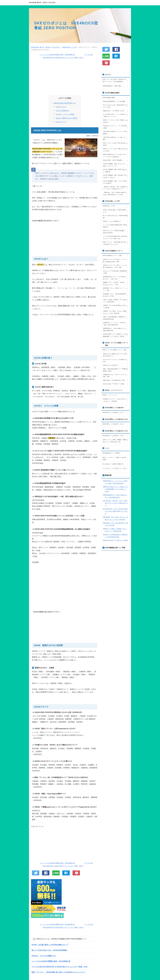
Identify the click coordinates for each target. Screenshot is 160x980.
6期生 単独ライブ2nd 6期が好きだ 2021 (114, 380)
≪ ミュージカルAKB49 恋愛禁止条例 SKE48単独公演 (57, 55)
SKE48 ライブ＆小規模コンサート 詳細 (114, 350)
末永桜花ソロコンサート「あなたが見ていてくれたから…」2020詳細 (115, 400)
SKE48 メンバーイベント (110, 395)
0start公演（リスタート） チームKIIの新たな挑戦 (115, 127)
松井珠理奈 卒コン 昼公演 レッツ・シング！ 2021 (115, 289)
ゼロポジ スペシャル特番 (65, 114)
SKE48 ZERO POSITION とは (65, 103)
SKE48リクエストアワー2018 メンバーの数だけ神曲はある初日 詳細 (115, 261)
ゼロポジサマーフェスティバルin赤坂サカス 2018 (115, 361)
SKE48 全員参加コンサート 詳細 (112, 256)
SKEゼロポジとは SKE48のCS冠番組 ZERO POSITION (114, 232)
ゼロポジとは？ (61, 107)
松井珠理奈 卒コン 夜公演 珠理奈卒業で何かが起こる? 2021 (115, 295)
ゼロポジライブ (61, 122)
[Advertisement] (65, 77)
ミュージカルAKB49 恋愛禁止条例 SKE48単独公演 (51, 961)
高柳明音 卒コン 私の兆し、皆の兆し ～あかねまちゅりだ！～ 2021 (115, 284)
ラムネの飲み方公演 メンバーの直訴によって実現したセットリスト (115, 115)
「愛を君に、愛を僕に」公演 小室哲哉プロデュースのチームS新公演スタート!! (115, 188)
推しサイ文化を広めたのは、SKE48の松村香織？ (50, 950)
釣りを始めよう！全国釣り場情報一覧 (113, 464)
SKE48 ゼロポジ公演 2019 (110, 365)
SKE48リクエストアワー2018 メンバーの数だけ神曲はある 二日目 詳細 (115, 266)
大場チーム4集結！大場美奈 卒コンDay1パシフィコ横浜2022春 (115, 301)
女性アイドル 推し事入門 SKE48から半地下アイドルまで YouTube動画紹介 (114, 81)
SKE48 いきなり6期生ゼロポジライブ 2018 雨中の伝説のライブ (115, 355)
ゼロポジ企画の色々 (62, 111)
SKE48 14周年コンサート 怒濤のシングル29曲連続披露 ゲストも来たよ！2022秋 (115, 335)
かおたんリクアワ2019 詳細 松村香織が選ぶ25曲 (115, 272)
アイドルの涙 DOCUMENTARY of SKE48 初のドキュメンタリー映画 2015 (59, 967)
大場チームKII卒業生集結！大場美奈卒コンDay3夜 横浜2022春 (115, 318)
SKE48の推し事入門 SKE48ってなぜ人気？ (42, 3)
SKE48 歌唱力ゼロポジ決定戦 (66, 118)
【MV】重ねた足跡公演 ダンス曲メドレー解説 (115, 138)
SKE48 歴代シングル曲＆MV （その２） (114, 424)
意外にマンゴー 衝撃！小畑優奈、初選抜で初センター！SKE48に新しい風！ (115, 441)
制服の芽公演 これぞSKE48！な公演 (113, 111)
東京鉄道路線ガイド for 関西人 (111, 453)
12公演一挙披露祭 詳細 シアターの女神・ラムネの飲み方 (115, 182)
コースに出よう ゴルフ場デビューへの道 (114, 468)
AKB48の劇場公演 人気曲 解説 (112, 86)
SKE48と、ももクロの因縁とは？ (44, 956)
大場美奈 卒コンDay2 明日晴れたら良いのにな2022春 (115, 307)
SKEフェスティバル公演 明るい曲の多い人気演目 (115, 144)
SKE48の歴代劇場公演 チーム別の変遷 (114, 101)
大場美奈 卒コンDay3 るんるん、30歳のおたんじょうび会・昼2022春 (115, 312)
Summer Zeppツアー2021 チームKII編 (113, 384)
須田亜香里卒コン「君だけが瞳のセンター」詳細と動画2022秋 (115, 330)
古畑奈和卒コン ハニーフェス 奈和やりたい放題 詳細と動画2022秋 (115, 324)
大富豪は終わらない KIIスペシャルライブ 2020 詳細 (115, 376)
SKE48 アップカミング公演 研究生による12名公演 (115, 121)
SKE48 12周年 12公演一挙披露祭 (112, 160)
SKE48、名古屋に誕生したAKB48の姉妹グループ (50, 945)
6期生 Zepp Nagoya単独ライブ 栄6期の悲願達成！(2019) (115, 370)
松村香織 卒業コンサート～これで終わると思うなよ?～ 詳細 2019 (115, 278)
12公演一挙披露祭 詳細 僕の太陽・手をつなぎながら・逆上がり (115, 176)
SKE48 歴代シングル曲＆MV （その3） (113, 436)
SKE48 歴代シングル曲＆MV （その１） (114, 412)
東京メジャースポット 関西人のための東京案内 (114, 459)
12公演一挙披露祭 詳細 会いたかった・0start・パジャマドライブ (115, 165)
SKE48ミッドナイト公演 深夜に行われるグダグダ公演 (115, 150)
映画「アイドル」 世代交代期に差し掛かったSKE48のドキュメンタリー (59, 972)
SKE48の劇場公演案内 (109, 98)
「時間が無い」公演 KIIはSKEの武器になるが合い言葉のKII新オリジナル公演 (115, 194)
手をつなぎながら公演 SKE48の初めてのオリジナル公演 (115, 106)
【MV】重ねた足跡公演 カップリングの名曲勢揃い (115, 133)
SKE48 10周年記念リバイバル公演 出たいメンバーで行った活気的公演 (115, 156)
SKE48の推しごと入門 (109, 206)
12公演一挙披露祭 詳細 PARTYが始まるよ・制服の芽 (115, 171)
